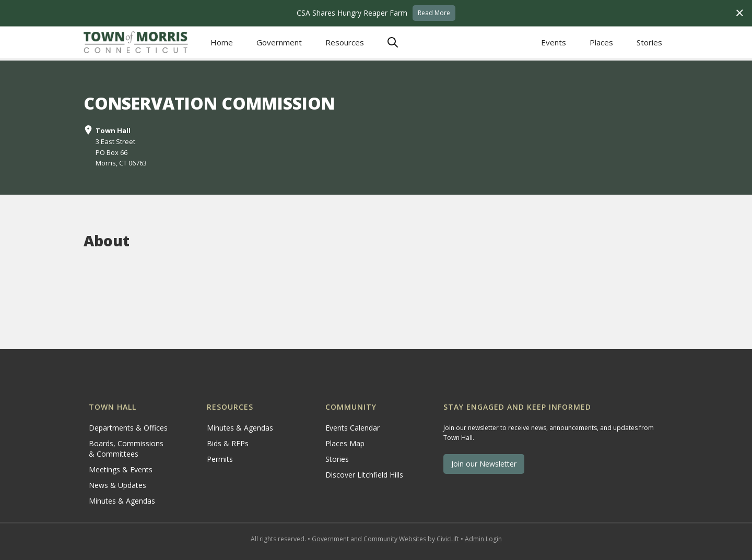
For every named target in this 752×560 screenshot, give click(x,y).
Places (601, 42)
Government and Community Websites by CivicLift (385, 539)
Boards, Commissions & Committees (126, 449)
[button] (279, 43)
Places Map (345, 443)
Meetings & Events (121, 469)
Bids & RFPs (228, 443)
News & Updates (118, 485)
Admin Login (483, 539)
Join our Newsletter (484, 464)
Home (222, 42)
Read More (434, 13)
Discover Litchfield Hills (364, 475)
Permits (220, 459)
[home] (136, 42)
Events (554, 42)
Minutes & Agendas (122, 501)
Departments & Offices (128, 428)
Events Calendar (352, 428)
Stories (649, 42)
